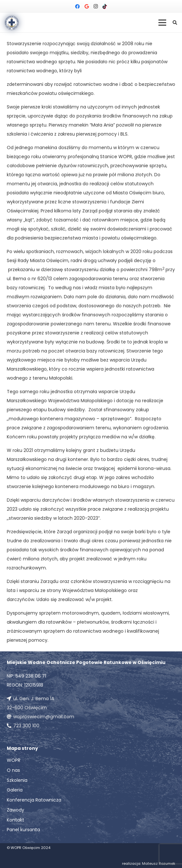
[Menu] (162, 23)
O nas (13, 770)
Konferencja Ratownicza (34, 800)
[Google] (86, 6)
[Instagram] (96, 6)
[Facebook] (77, 6)
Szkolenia (17, 780)
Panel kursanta (23, 830)
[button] (175, 23)
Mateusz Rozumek (159, 863)
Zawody (15, 810)
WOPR (14, 760)
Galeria (15, 790)
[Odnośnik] (12, 23)
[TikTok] (105, 6)
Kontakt (15, 820)
